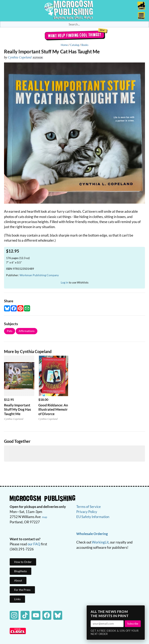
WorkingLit (100, 542)
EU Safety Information (93, 517)
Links (17, 599)
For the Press (22, 590)
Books (85, 45)
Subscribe (133, 624)
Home (64, 45)
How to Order (23, 562)
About (18, 580)
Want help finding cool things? (75, 35)
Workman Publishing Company (39, 275)
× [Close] (141, 610)
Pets (10, 331)
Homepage (74, 11)
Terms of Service (89, 507)
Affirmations (27, 331)
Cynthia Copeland (20, 57)
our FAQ (34, 544)
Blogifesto (20, 571)
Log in (65, 282)
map (45, 517)
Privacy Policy (87, 512)
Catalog (75, 45)
